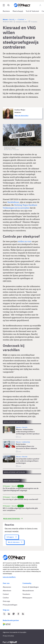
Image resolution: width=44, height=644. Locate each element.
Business (6, 11)
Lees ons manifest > (9, 577)
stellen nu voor (25, 241)
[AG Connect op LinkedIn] (9, 614)
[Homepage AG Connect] (22, 5)
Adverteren (7, 591)
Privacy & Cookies (8, 636)
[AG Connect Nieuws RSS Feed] (23, 614)
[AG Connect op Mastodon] (14, 614)
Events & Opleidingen (31, 587)
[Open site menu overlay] (4, 5)
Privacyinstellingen (10, 605)
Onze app (6, 601)
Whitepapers (27, 598)
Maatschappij (18, 11)
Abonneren (7, 587)
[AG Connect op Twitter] (4, 614)
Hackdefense (13, 202)
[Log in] (40, 5)
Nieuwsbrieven (28, 591)
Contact (6, 594)
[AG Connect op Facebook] (18, 614)
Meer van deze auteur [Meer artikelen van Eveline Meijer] (21, 115)
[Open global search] (8, 5)
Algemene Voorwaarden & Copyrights (15, 632)
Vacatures (26, 594)
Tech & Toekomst (32, 11)
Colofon (6, 598)
